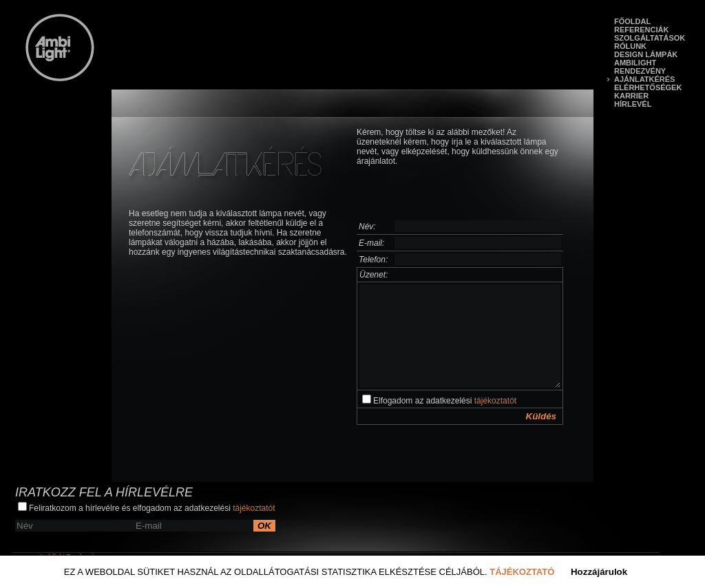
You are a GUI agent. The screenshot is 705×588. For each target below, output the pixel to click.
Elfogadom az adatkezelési (439, 400)
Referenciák (641, 30)
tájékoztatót (495, 401)
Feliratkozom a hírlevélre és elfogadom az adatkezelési (147, 507)
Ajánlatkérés (644, 79)
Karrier (631, 96)
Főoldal (632, 21)
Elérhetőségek (648, 87)
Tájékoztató (522, 572)
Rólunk (630, 46)
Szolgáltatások (650, 38)
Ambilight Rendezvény (640, 67)
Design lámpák (646, 54)
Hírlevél (633, 104)
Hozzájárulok (599, 572)
